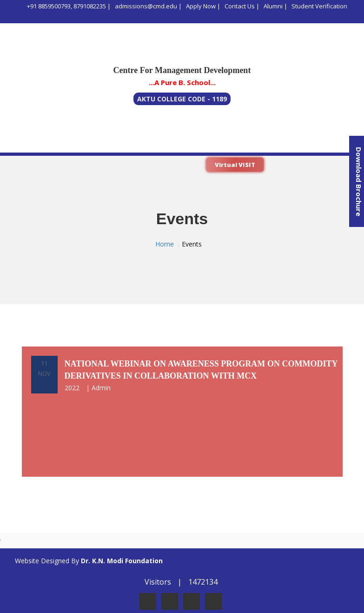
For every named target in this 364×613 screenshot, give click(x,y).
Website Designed (42, 561)
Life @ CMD (211, 145)
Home (165, 244)
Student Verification (319, 6)
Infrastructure (265, 145)
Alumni (273, 6)
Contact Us (240, 6)
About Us (22, 145)
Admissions (161, 145)
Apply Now (201, 6)
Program (65, 145)
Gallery (314, 145)
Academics (111, 145)
